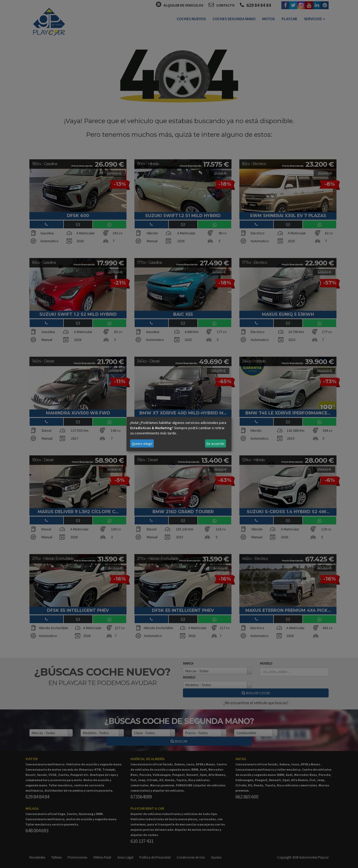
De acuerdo (215, 444)
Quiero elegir (142, 444)
